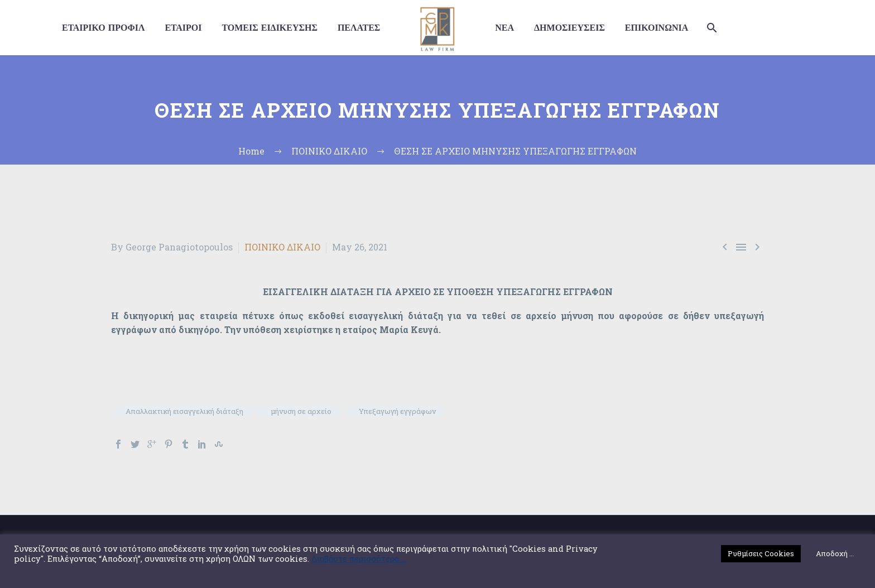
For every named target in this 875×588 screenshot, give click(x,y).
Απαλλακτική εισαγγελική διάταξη (184, 411)
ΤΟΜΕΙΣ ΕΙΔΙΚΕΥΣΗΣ (269, 28)
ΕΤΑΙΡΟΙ (183, 28)
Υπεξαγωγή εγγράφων (397, 411)
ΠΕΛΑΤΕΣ (359, 28)
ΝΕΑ (504, 28)
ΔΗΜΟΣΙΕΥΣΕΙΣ (569, 28)
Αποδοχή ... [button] (835, 553)
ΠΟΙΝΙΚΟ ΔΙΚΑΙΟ (282, 247)
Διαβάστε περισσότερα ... (359, 559)
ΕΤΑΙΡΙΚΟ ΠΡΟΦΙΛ (103, 28)
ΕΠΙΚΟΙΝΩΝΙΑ (657, 28)
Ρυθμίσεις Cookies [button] (761, 553)
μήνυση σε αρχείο (301, 411)
